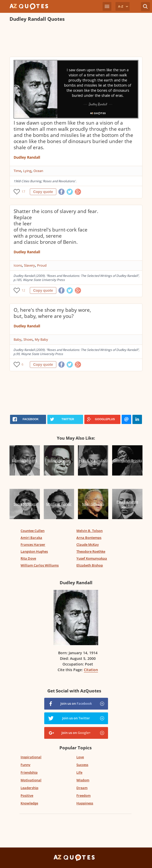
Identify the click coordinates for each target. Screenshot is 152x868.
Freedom (83, 795)
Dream (82, 788)
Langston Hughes (34, 551)
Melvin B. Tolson (90, 531)
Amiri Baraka (31, 538)
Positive (27, 795)
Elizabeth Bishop (90, 565)
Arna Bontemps (89, 538)
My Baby (41, 339)
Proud (42, 265)
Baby (17, 339)
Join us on (76, 703)
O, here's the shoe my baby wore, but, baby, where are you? (52, 313)
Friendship (29, 772)
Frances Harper (33, 544)
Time (17, 171)
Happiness (85, 803)
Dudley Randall (27, 157)
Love (80, 757)
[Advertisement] (70, 40)
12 (23, 290)
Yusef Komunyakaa (92, 558)
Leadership (29, 788)
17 (23, 192)
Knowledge (29, 803)
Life (79, 772)
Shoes (28, 339)
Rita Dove (28, 558)
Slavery (29, 265)
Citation (91, 670)
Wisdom (83, 780)
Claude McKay (88, 544)
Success (82, 765)
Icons (18, 265)
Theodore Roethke (91, 551)
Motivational (31, 780)
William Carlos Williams (40, 565)
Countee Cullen (33, 531)
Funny (25, 765)
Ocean (38, 171)
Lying (27, 171)
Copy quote (43, 192)
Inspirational (31, 757)
